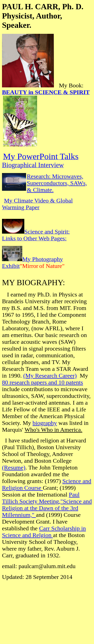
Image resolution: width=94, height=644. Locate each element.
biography (45, 423)
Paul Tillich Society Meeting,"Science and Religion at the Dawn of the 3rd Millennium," (47, 505)
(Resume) (14, 467)
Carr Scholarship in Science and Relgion (44, 532)
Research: (39, 176)
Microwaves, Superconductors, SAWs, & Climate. (57, 183)
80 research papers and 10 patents (42, 382)
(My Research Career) (50, 376)
